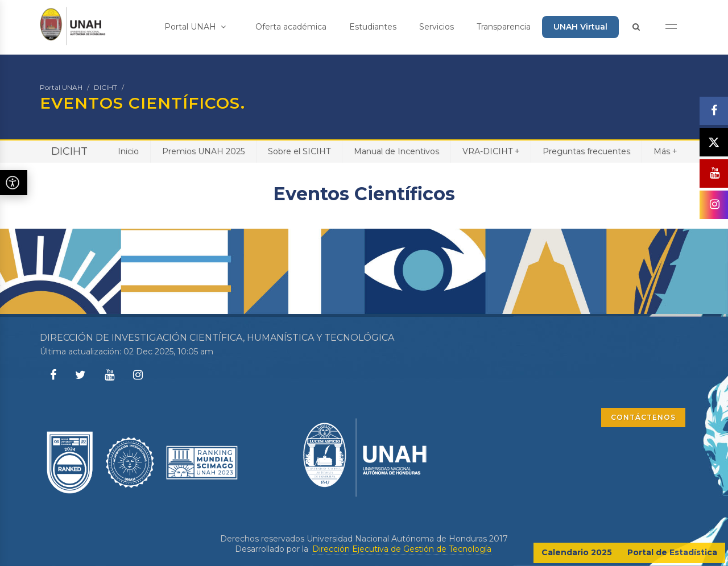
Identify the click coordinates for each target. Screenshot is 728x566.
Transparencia (504, 27)
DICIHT (106, 87)
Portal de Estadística (672, 552)
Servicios (437, 27)
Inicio (128, 151)
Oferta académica (291, 27)
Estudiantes (373, 27)
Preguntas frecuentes (586, 151)
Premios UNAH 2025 (203, 151)
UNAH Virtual (580, 27)
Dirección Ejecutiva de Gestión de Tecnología (402, 549)
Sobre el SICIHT (299, 151)
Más (665, 151)
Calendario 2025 (577, 552)
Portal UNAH (195, 27)
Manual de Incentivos (396, 151)
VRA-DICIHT (491, 151)
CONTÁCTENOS (643, 417)
